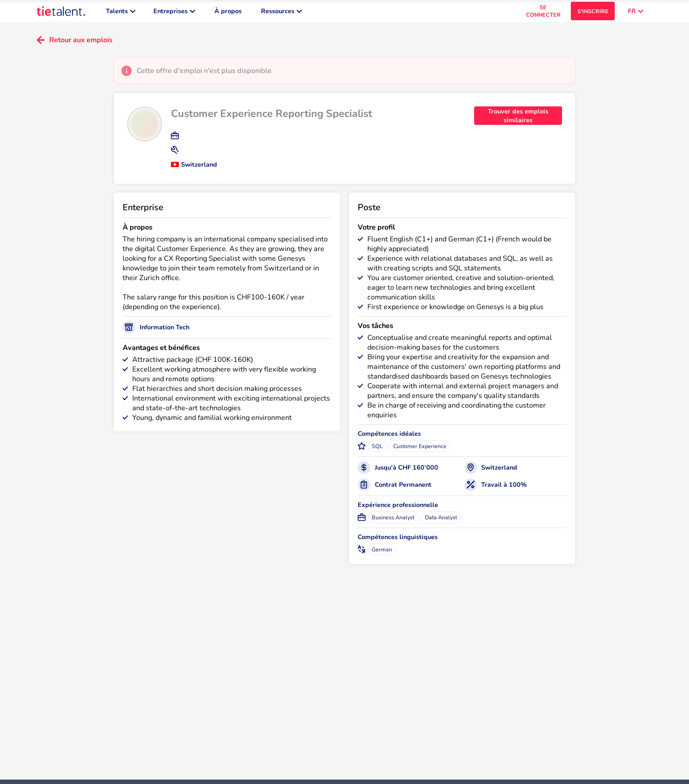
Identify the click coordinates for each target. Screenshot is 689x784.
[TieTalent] (61, 13)
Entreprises (174, 13)
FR (636, 13)
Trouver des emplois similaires (518, 120)
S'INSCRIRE (593, 13)
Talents (121, 13)
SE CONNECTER (543, 13)
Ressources (281, 13)
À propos (228, 13)
